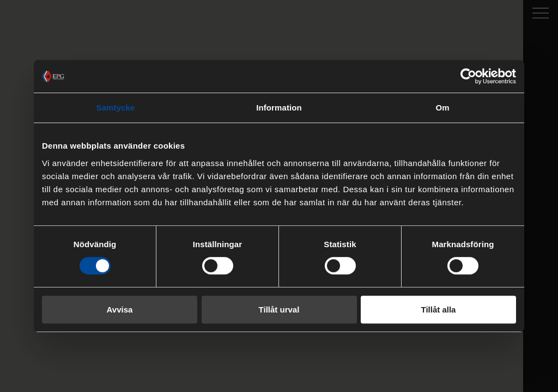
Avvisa (120, 310)
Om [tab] (442, 108)
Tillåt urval (279, 310)
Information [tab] (279, 108)
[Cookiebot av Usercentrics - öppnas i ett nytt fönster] (468, 76)
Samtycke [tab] (116, 108)
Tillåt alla (439, 310)
